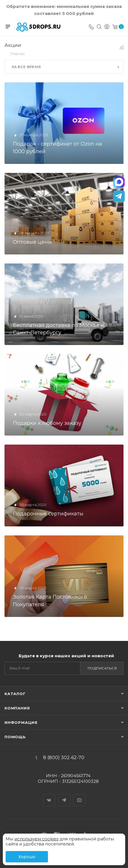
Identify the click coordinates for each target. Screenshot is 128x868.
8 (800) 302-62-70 (64, 758)
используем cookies (36, 839)
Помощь (15, 737)
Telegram (64, 795)
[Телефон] (91, 27)
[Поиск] (99, 27)
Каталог (15, 694)
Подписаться (102, 668)
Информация (21, 722)
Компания (17, 708)
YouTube (80, 795)
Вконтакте (49, 795)
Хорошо (27, 857)
